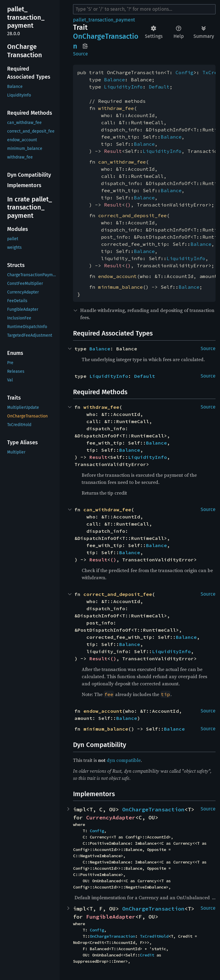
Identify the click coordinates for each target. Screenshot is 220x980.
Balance (114, 80)
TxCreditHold (154, 936)
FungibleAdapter (111, 917)
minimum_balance (120, 287)
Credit (147, 955)
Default (159, 87)
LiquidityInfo (123, 87)
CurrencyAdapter (111, 817)
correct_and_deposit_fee (132, 215)
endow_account (117, 276)
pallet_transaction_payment (104, 20)
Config (185, 72)
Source (80, 54)
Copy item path (85, 46)
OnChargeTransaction (153, 809)
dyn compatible (124, 760)
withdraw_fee (116, 108)
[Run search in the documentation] (144, 9)
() (128, 205)
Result (113, 151)
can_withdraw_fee (122, 162)
